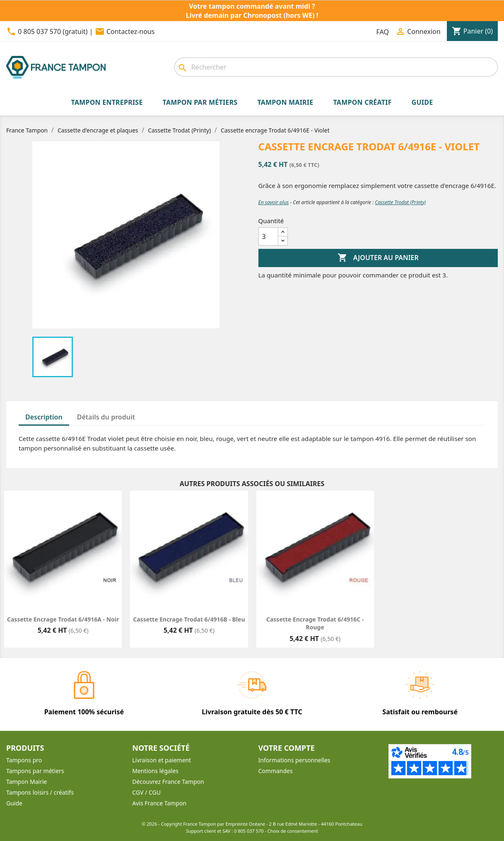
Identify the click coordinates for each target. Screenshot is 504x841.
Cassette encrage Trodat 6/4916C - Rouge (315, 623)
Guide (14, 803)
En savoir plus (274, 202)
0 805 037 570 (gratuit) (53, 31)
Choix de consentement (293, 831)
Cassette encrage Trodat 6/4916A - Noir (63, 619)
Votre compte (287, 748)
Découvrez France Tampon (168, 782)
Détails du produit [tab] (106, 417)
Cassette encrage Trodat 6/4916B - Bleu (189, 619)
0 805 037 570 (249, 831)
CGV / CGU (146, 792)
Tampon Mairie (27, 782)
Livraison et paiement (162, 760)
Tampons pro (24, 760)
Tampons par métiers (35, 771)
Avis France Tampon (159, 803)
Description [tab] (44, 417)
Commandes (276, 771)
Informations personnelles (294, 760)
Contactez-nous (131, 31)
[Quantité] (268, 236)
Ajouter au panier (378, 258)
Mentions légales (155, 771)
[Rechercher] (336, 67)
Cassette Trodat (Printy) (400, 202)
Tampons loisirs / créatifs (40, 792)
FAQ (383, 32)
